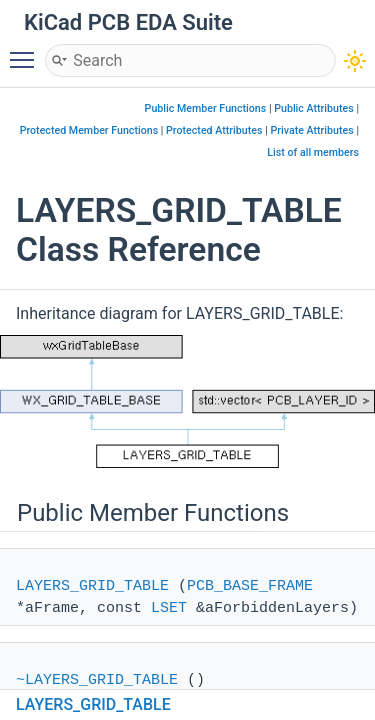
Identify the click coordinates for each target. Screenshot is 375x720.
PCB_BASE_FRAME (250, 586)
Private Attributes (311, 130)
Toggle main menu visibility (27, 51)
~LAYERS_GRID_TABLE (97, 680)
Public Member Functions (206, 108)
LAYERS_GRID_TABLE (92, 586)
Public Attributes (314, 108)
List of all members (313, 152)
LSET (169, 608)
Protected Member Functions (89, 130)
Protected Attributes (214, 130)
